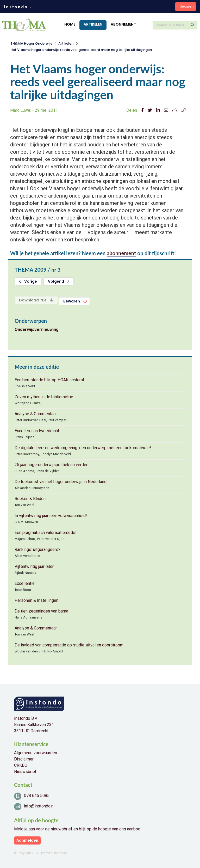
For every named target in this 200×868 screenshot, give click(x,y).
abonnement (121, 253)
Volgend (59, 281)
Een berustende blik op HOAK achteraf (49, 380)
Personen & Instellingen (36, 600)
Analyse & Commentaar (36, 414)
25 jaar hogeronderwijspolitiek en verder (51, 465)
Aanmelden (27, 840)
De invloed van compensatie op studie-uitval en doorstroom (69, 645)
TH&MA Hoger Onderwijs (31, 43)
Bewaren (72, 301)
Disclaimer (24, 759)
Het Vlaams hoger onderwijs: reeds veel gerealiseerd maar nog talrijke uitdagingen (81, 50)
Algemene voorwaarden (36, 753)
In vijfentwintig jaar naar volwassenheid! (51, 516)
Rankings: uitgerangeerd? (37, 549)
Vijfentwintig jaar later (34, 566)
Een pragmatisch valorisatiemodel (45, 533)
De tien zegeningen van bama (41, 611)
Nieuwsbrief (25, 772)
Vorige (28, 281)
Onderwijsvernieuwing (37, 329)
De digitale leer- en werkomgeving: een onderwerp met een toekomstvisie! (83, 448)
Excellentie (25, 583)
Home (70, 24)
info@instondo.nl (39, 806)
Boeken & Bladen (30, 499)
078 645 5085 (37, 796)
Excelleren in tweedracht (37, 431)
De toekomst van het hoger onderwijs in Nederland (61, 482)
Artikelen (93, 24)
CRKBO (21, 765)
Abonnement (123, 24)
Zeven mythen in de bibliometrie (44, 397)
